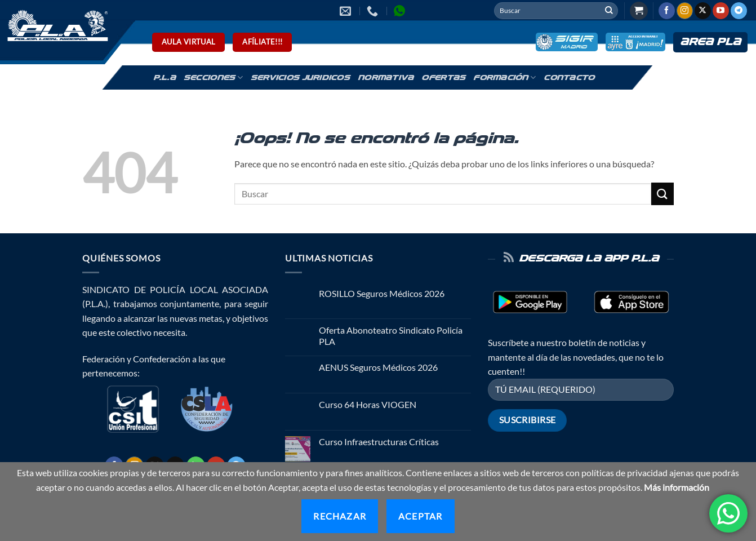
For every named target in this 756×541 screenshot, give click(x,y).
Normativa (386, 78)
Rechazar (340, 516)
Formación (504, 77)
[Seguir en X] (703, 11)
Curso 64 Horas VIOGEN (368, 404)
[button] (639, 11)
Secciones (213, 77)
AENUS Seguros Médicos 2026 (378, 367)
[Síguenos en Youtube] (721, 11)
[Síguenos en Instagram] (685, 11)
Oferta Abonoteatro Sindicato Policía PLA (391, 335)
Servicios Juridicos (300, 78)
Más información (677, 487)
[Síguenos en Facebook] (667, 11)
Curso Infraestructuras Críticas (379, 442)
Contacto (569, 78)
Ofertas (443, 78)
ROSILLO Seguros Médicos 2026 (382, 293)
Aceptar (420, 516)
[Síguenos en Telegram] (739, 11)
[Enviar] (609, 11)
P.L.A (164, 78)
